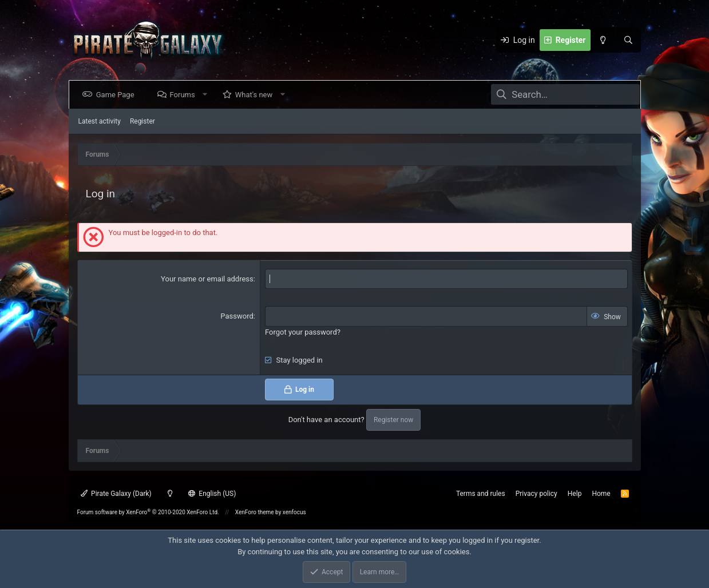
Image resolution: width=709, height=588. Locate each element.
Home (601, 494)
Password (237, 316)
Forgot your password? (303, 332)
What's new (256, 95)
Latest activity (100, 121)
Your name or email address (207, 279)
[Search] (628, 40)
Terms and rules (481, 494)
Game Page (118, 95)
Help (575, 494)
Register (142, 121)
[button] (207, 95)
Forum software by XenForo (148, 512)
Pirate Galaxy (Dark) (116, 494)
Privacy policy (536, 494)
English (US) (212, 494)
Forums (184, 95)
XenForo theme (255, 512)
